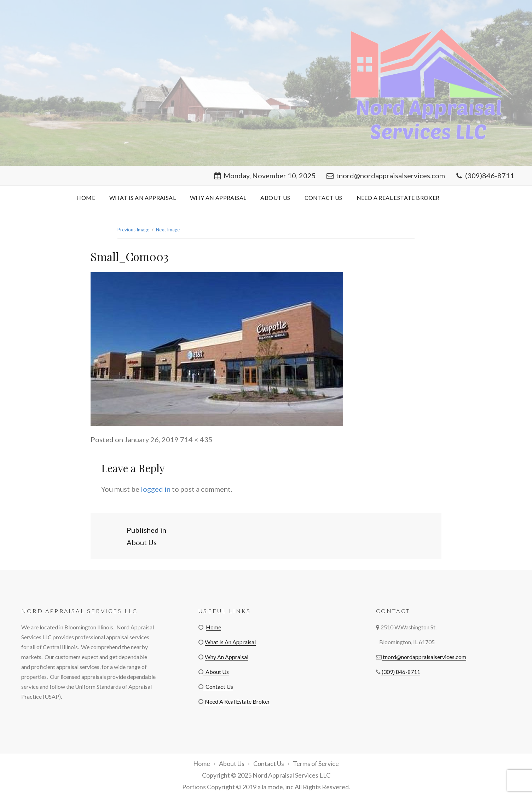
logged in (156, 489)
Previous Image (133, 230)
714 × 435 (196, 439)
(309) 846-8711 (400, 672)
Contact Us (323, 198)
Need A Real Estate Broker (398, 198)
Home (86, 198)
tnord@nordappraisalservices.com (386, 175)
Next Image (168, 230)
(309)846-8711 (485, 175)
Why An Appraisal (218, 198)
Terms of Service (316, 763)
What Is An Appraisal (143, 198)
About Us (275, 198)
